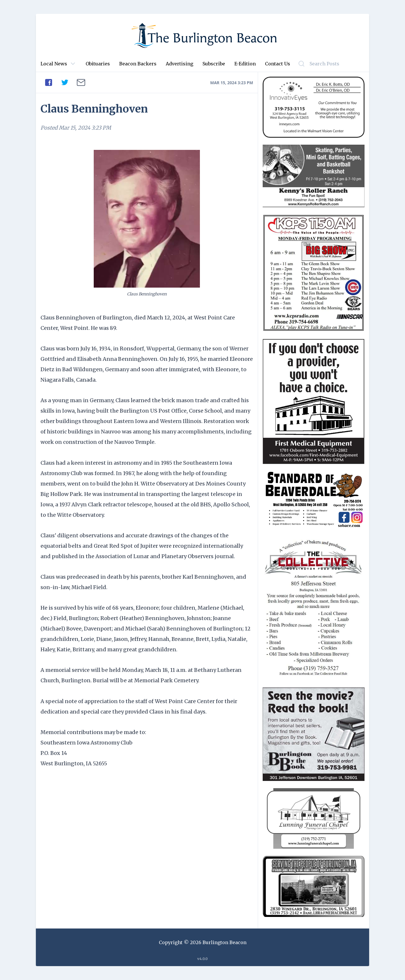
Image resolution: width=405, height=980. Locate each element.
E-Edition (245, 64)
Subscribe (214, 64)
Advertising (180, 64)
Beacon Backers (138, 64)
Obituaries (98, 64)
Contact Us (278, 64)
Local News (54, 64)
